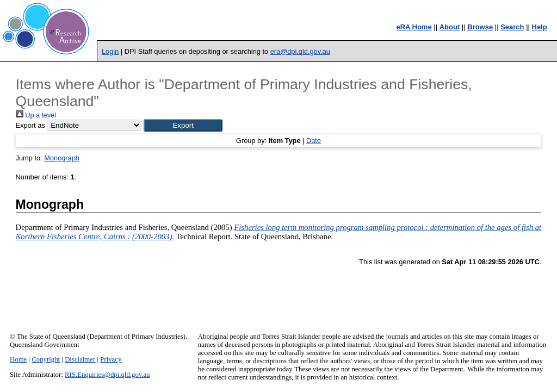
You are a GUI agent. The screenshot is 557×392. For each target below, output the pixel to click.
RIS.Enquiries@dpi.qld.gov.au (107, 375)
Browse (480, 27)
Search (512, 27)
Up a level (36, 115)
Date (314, 141)
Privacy (111, 359)
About (450, 27)
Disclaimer (80, 359)
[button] (183, 125)
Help (540, 27)
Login (110, 51)
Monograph (62, 158)
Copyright (46, 359)
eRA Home (414, 27)
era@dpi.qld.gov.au (300, 51)
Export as (30, 125)
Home (18, 359)
